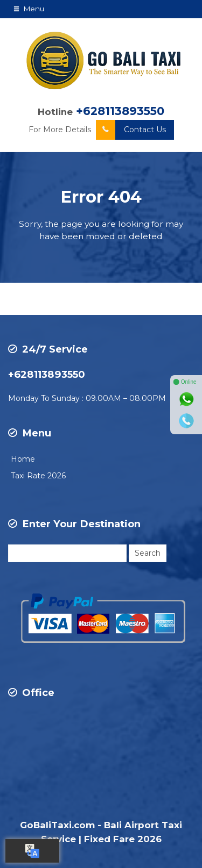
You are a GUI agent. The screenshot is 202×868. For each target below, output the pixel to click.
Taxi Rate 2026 (38, 476)
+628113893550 (120, 111)
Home (23, 459)
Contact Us (131, 130)
